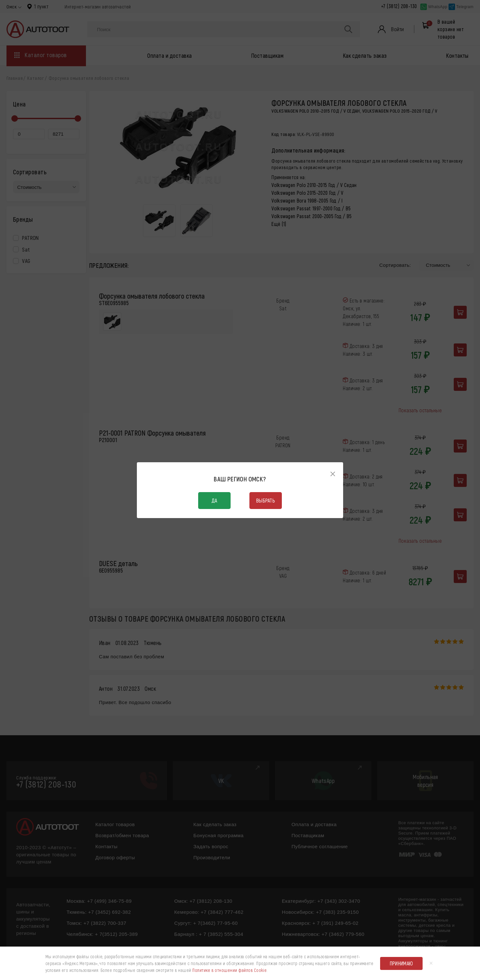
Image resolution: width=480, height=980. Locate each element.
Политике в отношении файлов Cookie (229, 970)
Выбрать (266, 500)
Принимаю (402, 963)
